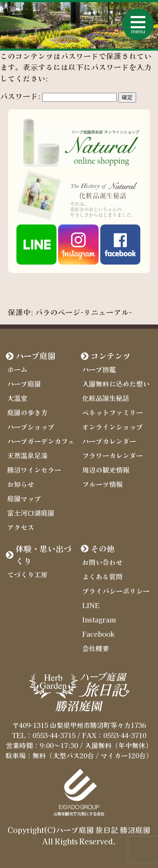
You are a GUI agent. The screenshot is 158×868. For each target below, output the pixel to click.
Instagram (99, 619)
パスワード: (58, 96)
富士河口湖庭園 (31, 513)
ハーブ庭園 (36, 356)
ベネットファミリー (112, 412)
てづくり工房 (27, 574)
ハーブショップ (31, 427)
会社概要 (96, 648)
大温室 (17, 398)
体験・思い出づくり (44, 555)
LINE (91, 605)
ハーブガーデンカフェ (41, 441)
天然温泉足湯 (27, 455)
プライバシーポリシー (116, 591)
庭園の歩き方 (27, 412)
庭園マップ (24, 498)
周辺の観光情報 (106, 470)
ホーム (17, 369)
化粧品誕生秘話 (106, 398)
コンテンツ (111, 356)
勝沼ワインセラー (34, 470)
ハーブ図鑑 (99, 369)
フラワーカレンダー (112, 455)
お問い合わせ (102, 562)
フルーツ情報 (102, 484)
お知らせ (21, 484)
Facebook (98, 634)
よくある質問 (102, 576)
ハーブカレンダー (109, 441)
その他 (103, 549)
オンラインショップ (112, 427)
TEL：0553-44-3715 (44, 735)
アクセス (21, 527)
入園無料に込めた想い (116, 384)
